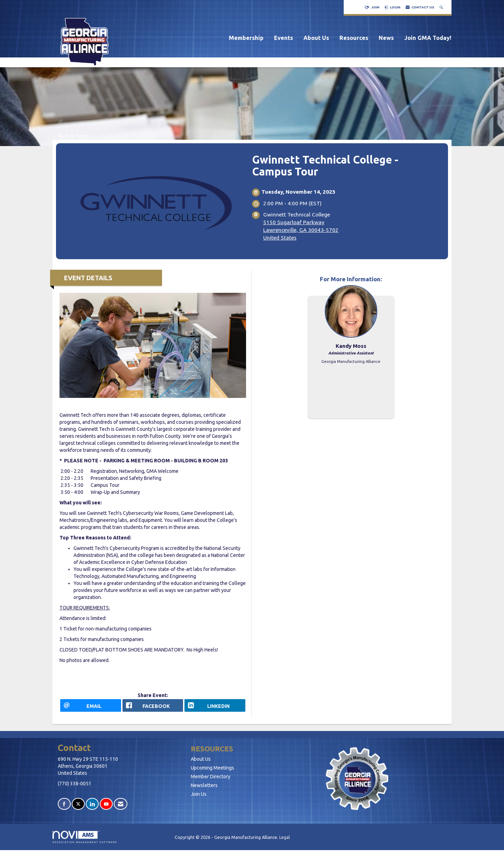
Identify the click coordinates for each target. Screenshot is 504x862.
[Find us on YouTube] (106, 809)
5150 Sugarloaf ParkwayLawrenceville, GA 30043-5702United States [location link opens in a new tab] (301, 230)
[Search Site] (442, 7)
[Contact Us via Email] (121, 809)
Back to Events (72, 136)
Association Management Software (85, 842)
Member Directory (211, 781)
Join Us (199, 799)
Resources (354, 38)
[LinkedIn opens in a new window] (215, 708)
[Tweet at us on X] (78, 809)
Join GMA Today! (428, 38)
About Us (316, 38)
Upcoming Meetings (212, 772)
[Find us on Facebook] (64, 809)
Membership (246, 38)
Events (283, 38)
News (386, 38)
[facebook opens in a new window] (153, 708)
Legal (285, 842)
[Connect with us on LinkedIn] (92, 809)
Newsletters (204, 790)
